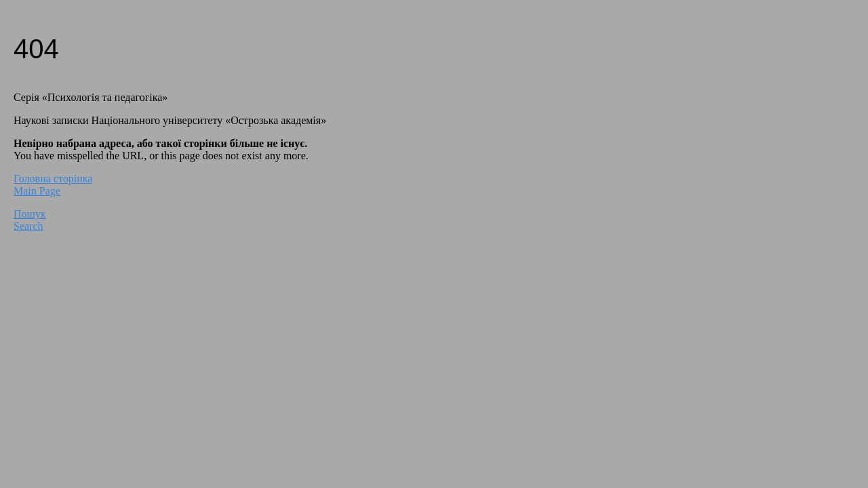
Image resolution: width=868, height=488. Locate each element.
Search (28, 226)
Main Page (37, 191)
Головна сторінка (53, 179)
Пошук (30, 214)
